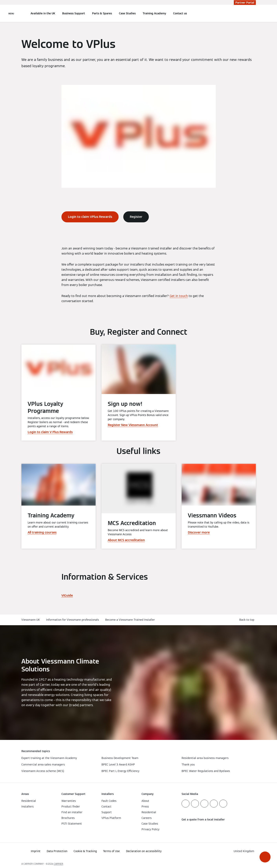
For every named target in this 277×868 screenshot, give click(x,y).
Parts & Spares (102, 13)
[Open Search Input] (254, 13)
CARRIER (59, 864)
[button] (265, 857)
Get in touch (179, 296)
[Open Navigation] (11, 13)
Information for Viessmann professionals (73, 620)
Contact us (180, 13)
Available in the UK (43, 13)
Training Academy (154, 13)
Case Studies (127, 13)
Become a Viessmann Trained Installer (130, 620)
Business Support (74, 13)
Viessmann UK (31, 620)
